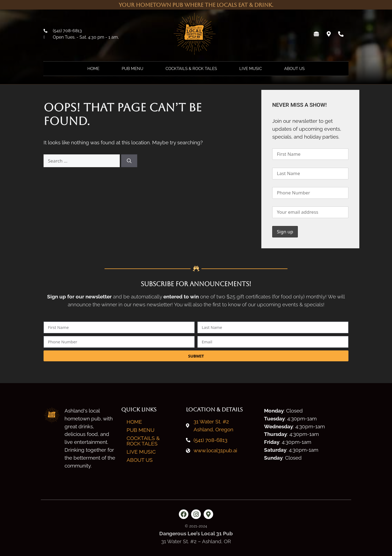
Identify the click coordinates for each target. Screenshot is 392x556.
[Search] (129, 161)
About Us (294, 69)
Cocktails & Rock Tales (191, 69)
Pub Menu (132, 69)
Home (93, 69)
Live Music (251, 69)
